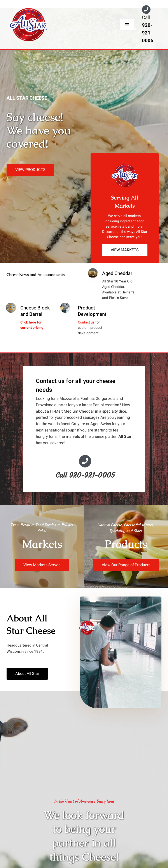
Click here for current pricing (32, 325)
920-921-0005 (148, 33)
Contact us (86, 322)
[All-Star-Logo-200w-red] (28, 10)
